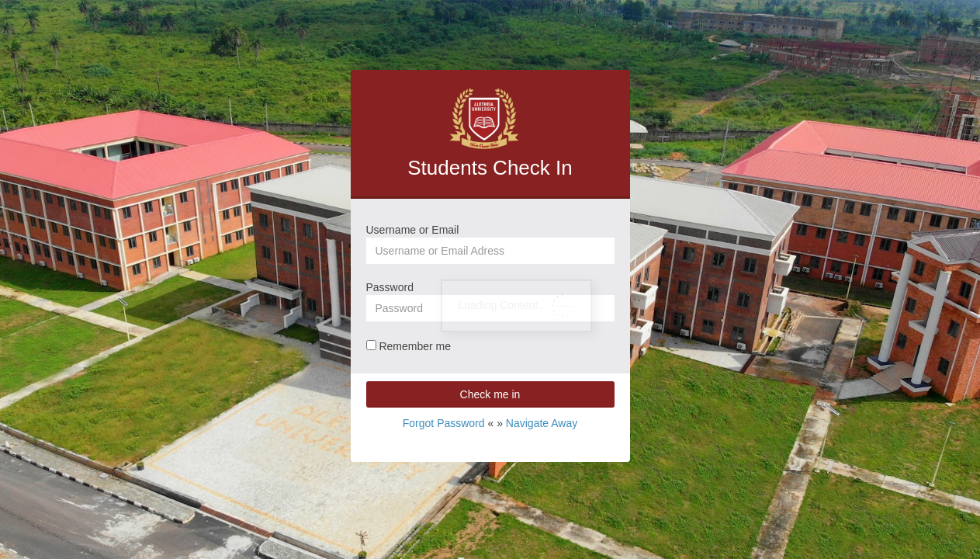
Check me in (490, 394)
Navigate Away (542, 423)
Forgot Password (444, 423)
